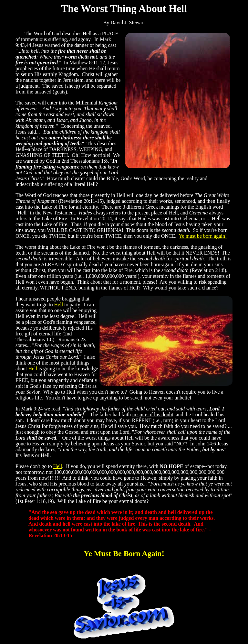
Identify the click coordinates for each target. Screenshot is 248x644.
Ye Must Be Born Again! (124, 553)
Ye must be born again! (203, 236)
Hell (59, 305)
